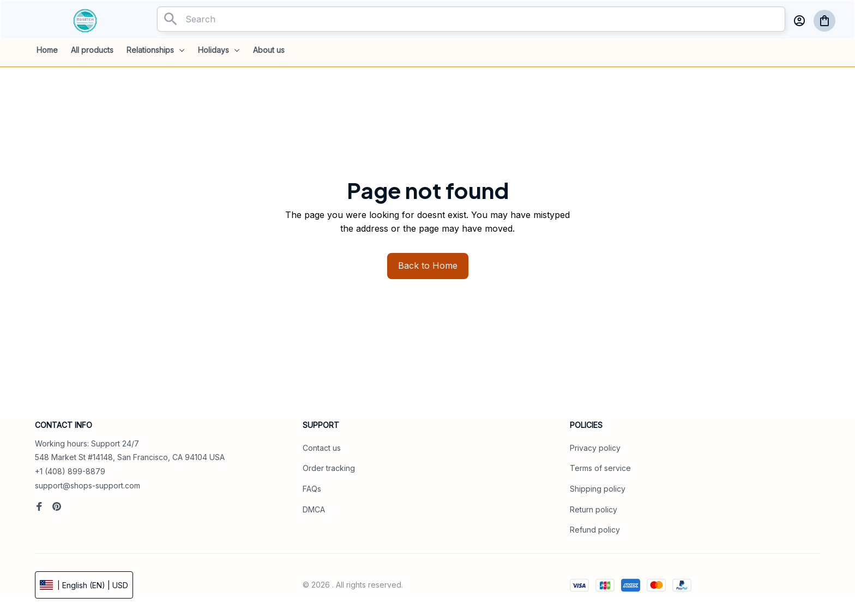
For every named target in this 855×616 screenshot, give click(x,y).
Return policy (594, 509)
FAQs (312, 489)
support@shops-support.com (88, 485)
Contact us (322, 448)
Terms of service (600, 468)
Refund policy (595, 530)
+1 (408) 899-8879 (70, 471)
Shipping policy (598, 489)
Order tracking (329, 468)
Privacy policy (595, 448)
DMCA (314, 509)
